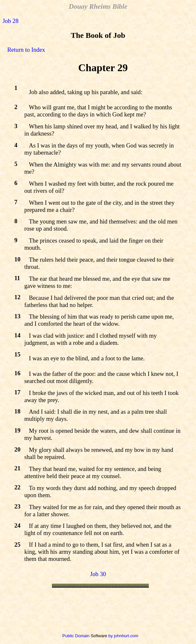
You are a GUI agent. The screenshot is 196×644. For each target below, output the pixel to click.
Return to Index (26, 50)
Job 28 (10, 21)
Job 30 (98, 574)
